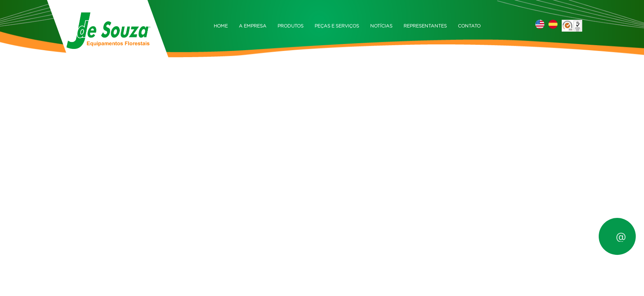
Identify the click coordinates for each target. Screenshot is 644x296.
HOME (221, 26)
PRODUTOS (290, 26)
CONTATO (469, 26)
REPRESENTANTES (425, 26)
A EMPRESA (253, 26)
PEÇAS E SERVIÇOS (337, 26)
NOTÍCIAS (381, 26)
